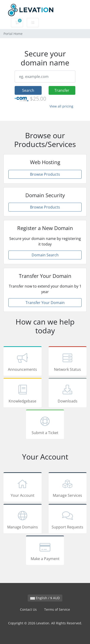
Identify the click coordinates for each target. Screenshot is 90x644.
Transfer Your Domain (45, 303)
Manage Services (68, 488)
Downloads (68, 393)
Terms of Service (57, 609)
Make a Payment (45, 551)
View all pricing (61, 106)
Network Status (68, 362)
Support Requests (68, 519)
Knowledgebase (23, 393)
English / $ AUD (45, 598)
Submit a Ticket (45, 425)
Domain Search (45, 255)
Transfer (62, 90)
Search (28, 90)
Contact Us (28, 609)
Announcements (23, 362)
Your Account (23, 488)
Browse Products (45, 174)
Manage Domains (23, 519)
